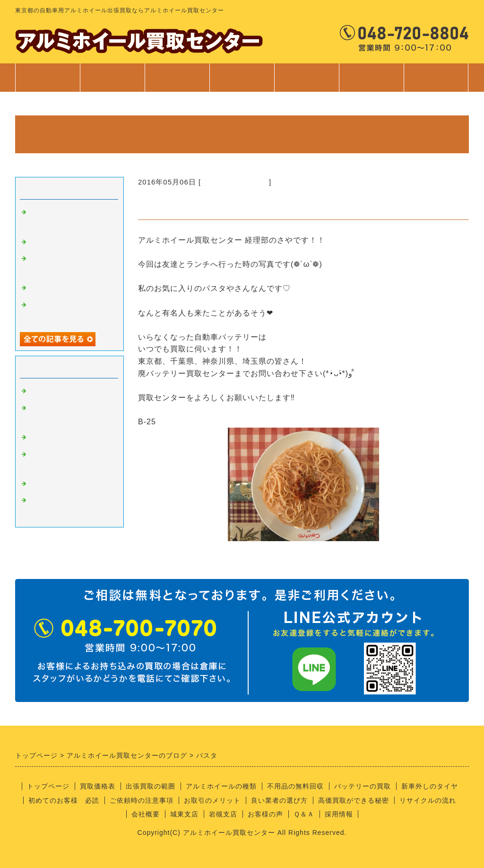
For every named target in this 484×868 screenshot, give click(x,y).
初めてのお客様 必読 (64, 800)
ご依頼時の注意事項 (142, 800)
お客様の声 (265, 814)
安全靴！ (44, 242)
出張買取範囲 (177, 78)
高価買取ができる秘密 (354, 800)
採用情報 (339, 814)
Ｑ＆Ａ (304, 814)
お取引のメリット (212, 800)
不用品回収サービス (63, 288)
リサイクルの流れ (428, 800)
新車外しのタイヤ (430, 786)
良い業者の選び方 (279, 800)
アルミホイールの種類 (221, 786)
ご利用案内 (307, 82)
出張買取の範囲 (151, 786)
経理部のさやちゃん (235, 182)
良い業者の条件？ (60, 438)
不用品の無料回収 (295, 786)
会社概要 (146, 814)
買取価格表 (112, 78)
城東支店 (184, 814)
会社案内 (371, 82)
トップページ (48, 78)
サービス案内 (242, 82)
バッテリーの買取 (363, 786)
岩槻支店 (223, 814)
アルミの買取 (52, 391)
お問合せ (436, 82)
